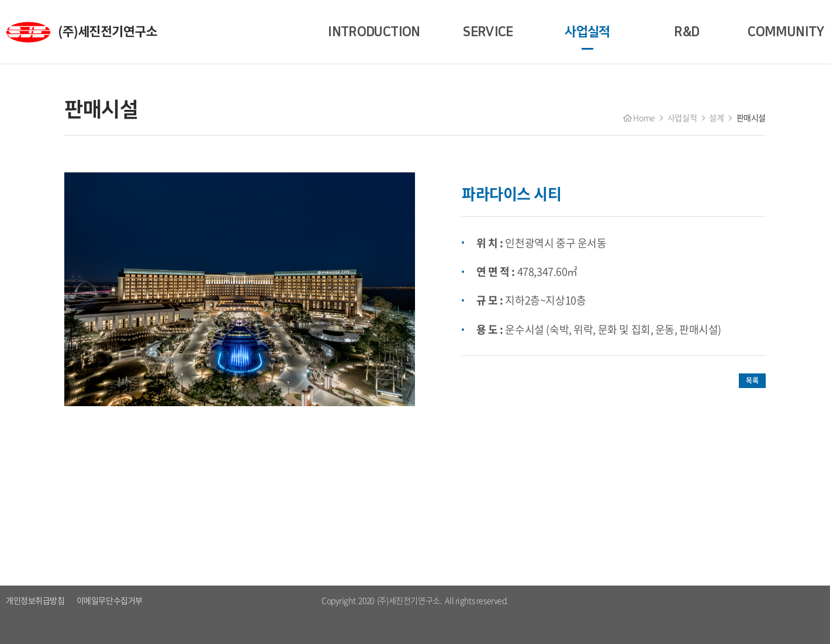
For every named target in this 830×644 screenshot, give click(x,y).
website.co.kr (437, 629)
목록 (752, 380)
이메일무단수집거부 (110, 600)
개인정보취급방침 (35, 600)
